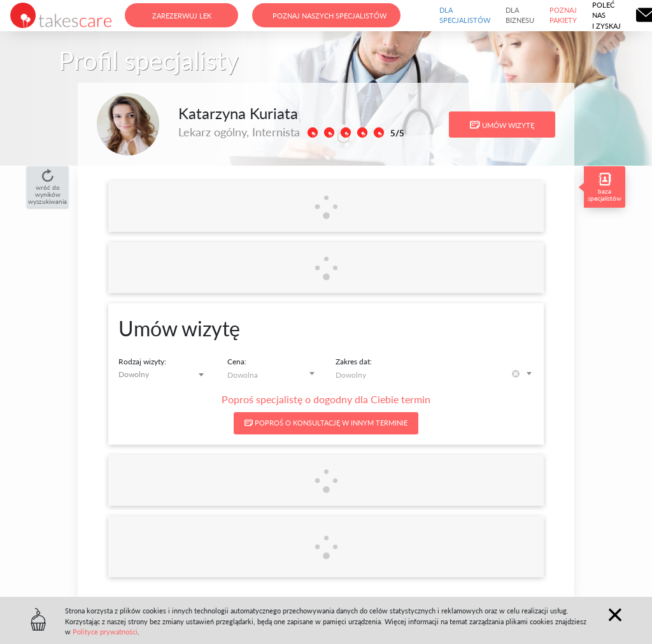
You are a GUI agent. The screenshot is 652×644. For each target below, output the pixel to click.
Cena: (237, 361)
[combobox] (163, 374)
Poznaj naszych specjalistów (330, 16)
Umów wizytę (502, 125)
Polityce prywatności (105, 632)
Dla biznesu (520, 15)
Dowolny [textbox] (134, 374)
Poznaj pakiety (563, 15)
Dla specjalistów (465, 15)
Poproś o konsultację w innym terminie (326, 423)
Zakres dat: (354, 361)
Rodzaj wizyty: (142, 361)
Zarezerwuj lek (182, 16)
